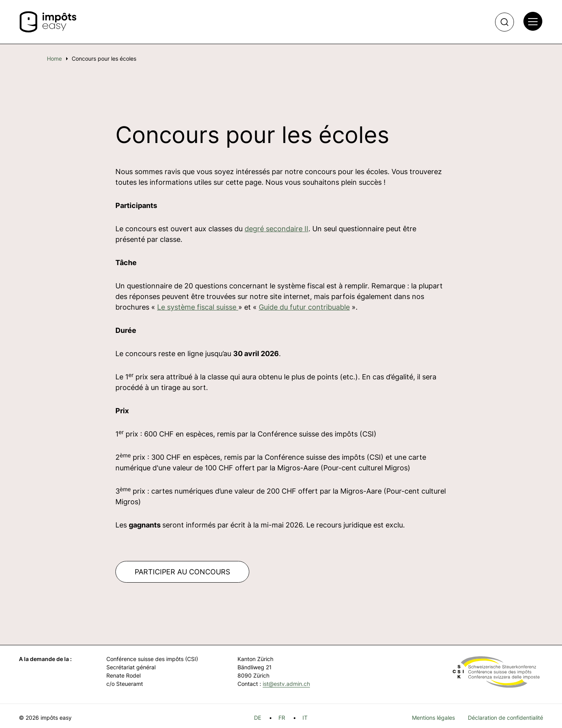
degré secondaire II (276, 229)
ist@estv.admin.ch (286, 684)
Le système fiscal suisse (198, 307)
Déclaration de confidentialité (505, 718)
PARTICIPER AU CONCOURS (182, 572)
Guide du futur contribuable (304, 307)
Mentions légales (433, 718)
